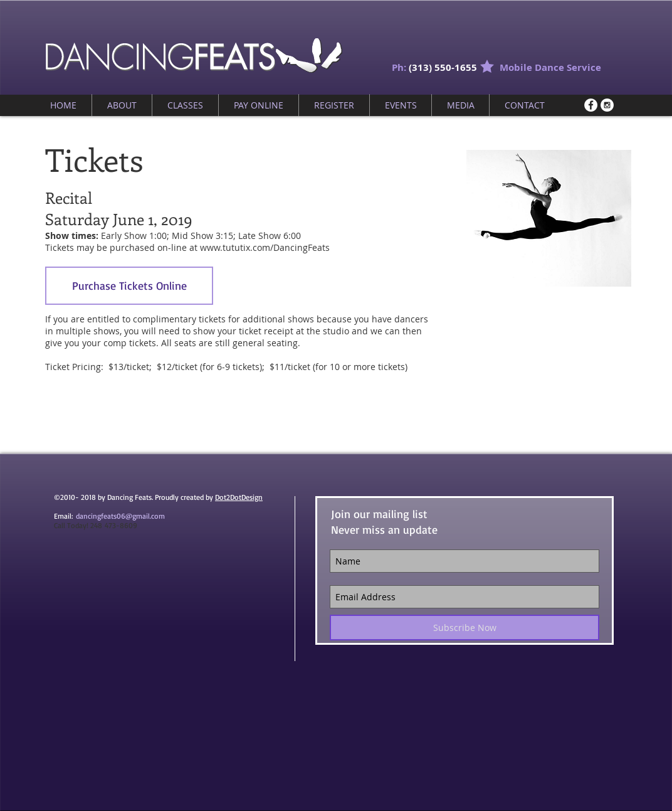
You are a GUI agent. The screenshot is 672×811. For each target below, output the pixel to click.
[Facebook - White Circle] (591, 105)
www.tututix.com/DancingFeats (265, 247)
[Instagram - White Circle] (607, 105)
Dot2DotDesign (239, 497)
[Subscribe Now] (465, 628)
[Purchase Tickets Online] (129, 286)
